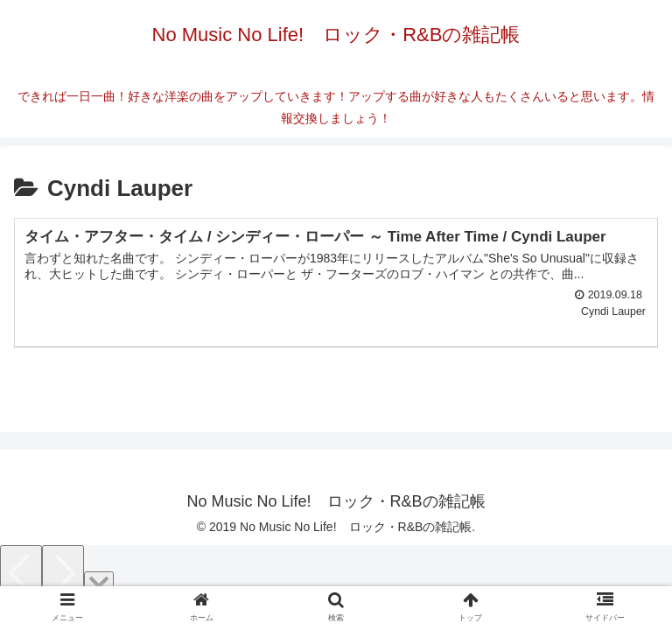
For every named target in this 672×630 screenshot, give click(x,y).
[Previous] (21, 574)
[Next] (63, 574)
